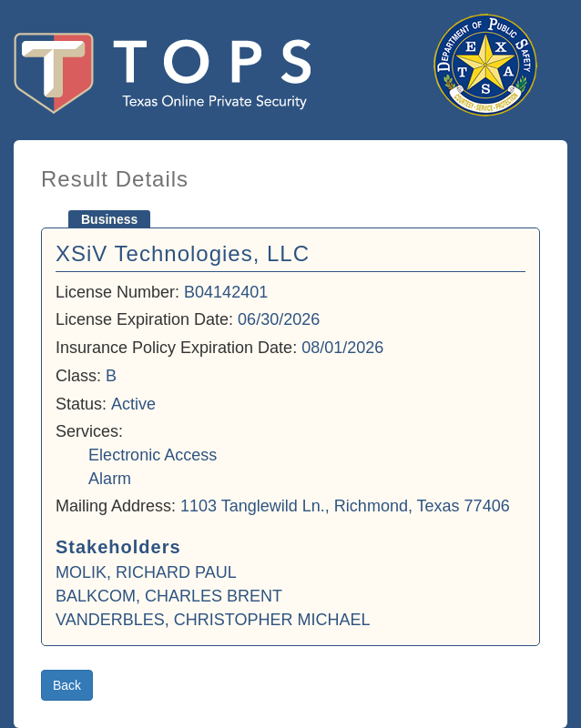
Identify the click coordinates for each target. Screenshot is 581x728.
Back (67, 685)
